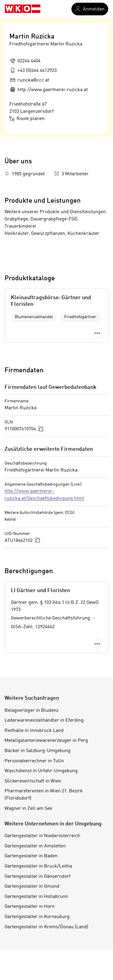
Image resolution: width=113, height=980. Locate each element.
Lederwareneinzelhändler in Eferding (44, 720)
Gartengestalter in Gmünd (32, 886)
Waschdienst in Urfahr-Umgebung (41, 771)
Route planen (27, 118)
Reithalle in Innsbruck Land (34, 731)
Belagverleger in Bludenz (31, 711)
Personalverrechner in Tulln (34, 761)
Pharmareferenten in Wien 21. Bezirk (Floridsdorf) (44, 795)
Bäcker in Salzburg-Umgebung (38, 751)
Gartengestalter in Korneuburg (37, 917)
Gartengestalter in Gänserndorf (38, 877)
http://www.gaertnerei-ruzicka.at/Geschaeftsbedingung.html (44, 495)
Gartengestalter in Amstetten (35, 846)
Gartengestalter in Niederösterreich (42, 836)
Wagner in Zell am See (28, 809)
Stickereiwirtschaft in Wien (33, 781)
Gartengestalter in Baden (31, 856)
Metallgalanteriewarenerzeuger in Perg (46, 741)
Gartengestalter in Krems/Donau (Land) (46, 927)
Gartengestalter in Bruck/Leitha (38, 866)
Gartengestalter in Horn (30, 907)
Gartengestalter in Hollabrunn (36, 897)
